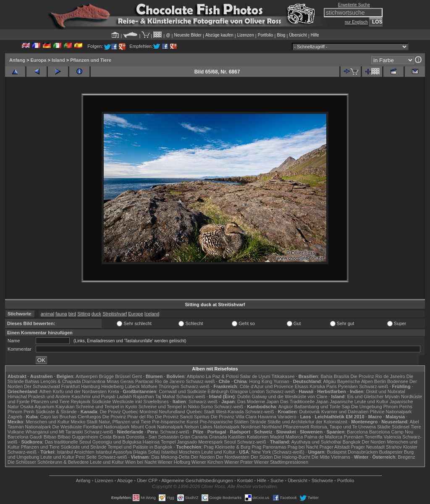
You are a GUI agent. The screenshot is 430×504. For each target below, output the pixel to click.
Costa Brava (112, 437)
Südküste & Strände (56, 412)
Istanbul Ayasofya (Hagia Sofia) (128, 452)
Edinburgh (218, 391)
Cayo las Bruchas (58, 417)
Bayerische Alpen (355, 381)
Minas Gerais (120, 381)
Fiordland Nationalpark (106, 427)
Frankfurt (71, 386)
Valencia (392, 437)
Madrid (277, 437)
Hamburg (90, 386)
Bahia (326, 376)
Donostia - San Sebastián (153, 437)
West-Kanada (230, 412)
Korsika (317, 386)
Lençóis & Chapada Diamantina (73, 381)
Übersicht (298, 35)
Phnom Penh (21, 412)
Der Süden (262, 457)
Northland (272, 427)
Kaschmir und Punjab (93, 396)
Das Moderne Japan (258, 402)
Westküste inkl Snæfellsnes (141, 402)
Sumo (207, 407)
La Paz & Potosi (222, 376)
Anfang (17, 60)
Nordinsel (251, 427)
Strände (258, 422)
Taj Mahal (165, 396)
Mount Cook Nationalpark (157, 427)
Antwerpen (87, 376)
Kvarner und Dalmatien (345, 412)
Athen (46, 391)
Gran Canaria (194, 437)
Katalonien (258, 437)
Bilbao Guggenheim (78, 437)
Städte (384, 427)
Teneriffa (373, 437)
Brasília (342, 376)
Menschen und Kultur (47, 422)
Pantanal (144, 381)
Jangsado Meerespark (200, 442)
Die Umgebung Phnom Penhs (382, 407)
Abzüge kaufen (219, 35)
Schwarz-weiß (200, 381)
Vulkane (16, 432)
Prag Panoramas (269, 447)
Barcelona (357, 432)
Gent (137, 376)
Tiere (416, 427)
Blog (281, 35)
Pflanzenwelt (296, 427)
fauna (61, 314)
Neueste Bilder (188, 35)
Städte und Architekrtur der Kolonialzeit (307, 422)
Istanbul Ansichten (75, 452)
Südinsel (401, 427)
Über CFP (147, 480)
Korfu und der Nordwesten (80, 391)
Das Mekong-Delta (170, 457)
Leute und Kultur (219, 452)
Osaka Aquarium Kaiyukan (47, 407)
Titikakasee (283, 376)
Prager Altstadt (335, 447)
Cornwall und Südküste (182, 391)
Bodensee (398, 381)
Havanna (267, 417)
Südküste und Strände (84, 447)
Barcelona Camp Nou (391, 432)
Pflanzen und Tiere (91, 60)
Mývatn (392, 396)
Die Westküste (67, 427)
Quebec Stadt (201, 412)
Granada (218, 437)
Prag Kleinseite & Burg (227, 447)
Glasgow (239, 391)
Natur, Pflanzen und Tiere (125, 422)
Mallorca (294, 437)
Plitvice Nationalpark (391, 412)
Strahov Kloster (402, 447)
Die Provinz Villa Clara (234, 417)
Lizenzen (246, 35)
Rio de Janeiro (169, 381)
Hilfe (315, 35)
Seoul (230, 442)
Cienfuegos (89, 417)
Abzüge (125, 480)
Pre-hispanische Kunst (175, 422)
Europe (135, 314)
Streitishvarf (115, 314)
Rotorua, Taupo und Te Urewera (343, 427)
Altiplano (196, 376)
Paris (332, 386)
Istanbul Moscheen (181, 452)
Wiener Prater (239, 462)
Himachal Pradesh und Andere (39, 396)
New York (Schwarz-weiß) (278, 452)
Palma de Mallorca (323, 437)
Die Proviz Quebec (119, 412)
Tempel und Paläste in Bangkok (140, 447)
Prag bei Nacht (303, 447)
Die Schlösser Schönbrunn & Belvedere (48, 462)
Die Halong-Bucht (292, 457)
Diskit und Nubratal (386, 391)
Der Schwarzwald (42, 386)
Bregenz (407, 457)
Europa (38, 60)
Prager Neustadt (368, 447)
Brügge (106, 376)
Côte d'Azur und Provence (267, 386)
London (257, 391)
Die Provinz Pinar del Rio (128, 417)
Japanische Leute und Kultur (359, 402)
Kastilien (237, 437)
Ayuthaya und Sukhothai (316, 442)
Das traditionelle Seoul (68, 442)
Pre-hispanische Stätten (224, 422)
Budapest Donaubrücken (352, 452)
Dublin (244, 396)
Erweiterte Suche (354, 5)
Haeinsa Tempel (159, 442)
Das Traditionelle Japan (304, 402)
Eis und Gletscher (366, 396)
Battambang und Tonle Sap (322, 407)
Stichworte (322, 480)
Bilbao (50, 437)
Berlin (380, 381)
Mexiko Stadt (84, 422)
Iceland (152, 314)
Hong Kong (261, 381)
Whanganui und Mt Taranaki (54, 432)
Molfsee (149, 386)
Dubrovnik (310, 412)
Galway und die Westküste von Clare (289, 396)
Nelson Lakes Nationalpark (212, 427)
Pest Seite (86, 457)
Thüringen (169, 386)
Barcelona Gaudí (25, 437)
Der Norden (374, 442)
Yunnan (281, 381)
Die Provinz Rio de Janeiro (378, 376)
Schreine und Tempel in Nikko (169, 407)
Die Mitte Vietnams (331, 457)
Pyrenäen (348, 386)
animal (47, 314)
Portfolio (266, 35)
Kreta (113, 391)
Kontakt (245, 480)
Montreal (148, 412)
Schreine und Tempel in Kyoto (107, 407)
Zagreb (15, 417)
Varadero (287, 417)
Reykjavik (80, 402)
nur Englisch (356, 22)
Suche (277, 480)
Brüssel (123, 376)
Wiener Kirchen (207, 462)
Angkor (286, 407)
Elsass (302, 386)
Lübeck (132, 386)
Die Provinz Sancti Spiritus (182, 417)
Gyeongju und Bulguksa (117, 442)
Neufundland (172, 412)
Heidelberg (112, 386)
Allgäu (329, 381)
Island (58, 60)
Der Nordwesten (232, 457)
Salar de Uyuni (255, 376)
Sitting (84, 314)
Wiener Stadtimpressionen (281, 462)
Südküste (102, 402)
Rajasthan (144, 396)
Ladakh (124, 396)
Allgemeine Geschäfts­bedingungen (197, 480)
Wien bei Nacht (141, 462)
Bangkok (352, 442)
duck (96, 314)
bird (72, 314)
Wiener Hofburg (174, 462)
